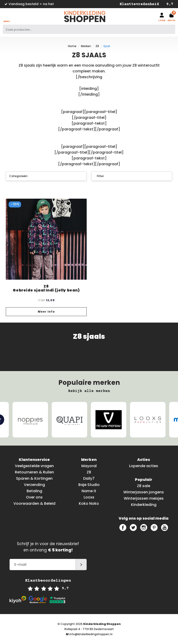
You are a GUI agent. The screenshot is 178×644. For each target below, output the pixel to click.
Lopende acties (144, 466)
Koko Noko (89, 503)
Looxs (89, 497)
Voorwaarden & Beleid (34, 503)
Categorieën (46, 176)
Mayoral (89, 466)
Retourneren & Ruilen (34, 472)
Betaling (34, 491)
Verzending (34, 485)
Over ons (34, 497)
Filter (98, 176)
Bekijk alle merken (89, 391)
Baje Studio (89, 485)
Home (72, 46)
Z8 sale (144, 486)
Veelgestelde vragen (34, 466)
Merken (86, 46)
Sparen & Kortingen (34, 478)
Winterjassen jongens (144, 492)
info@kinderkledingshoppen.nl (91, 634)
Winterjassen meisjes (144, 498)
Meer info (46, 312)
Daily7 (89, 478)
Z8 (97, 46)
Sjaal (107, 46)
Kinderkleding (144, 505)
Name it (89, 491)
